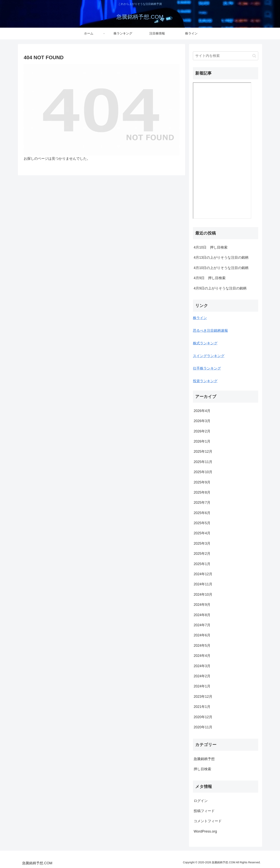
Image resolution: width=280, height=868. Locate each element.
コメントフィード (208, 821)
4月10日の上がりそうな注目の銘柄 (221, 268)
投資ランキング (205, 381)
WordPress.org (205, 831)
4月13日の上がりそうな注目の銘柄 (221, 258)
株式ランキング (205, 343)
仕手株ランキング (207, 368)
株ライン (200, 318)
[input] (226, 56)
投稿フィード (204, 811)
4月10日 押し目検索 (211, 247)
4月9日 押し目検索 (210, 278)
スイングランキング (209, 356)
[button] (254, 56)
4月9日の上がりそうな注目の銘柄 (220, 288)
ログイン (201, 801)
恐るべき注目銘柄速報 (210, 331)
